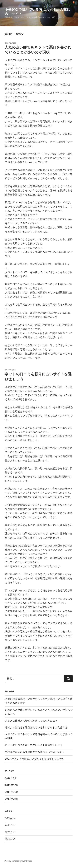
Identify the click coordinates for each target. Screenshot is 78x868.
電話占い (10, 839)
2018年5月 (11, 778)
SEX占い (10, 818)
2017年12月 (12, 785)
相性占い (10, 832)
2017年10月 (12, 799)
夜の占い (10, 825)
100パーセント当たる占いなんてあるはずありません (35, 759)
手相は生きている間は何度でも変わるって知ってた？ (35, 752)
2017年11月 (12, 792)
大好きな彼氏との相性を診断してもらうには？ (31, 721)
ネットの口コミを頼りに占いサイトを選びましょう (34, 745)
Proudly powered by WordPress (18, 861)
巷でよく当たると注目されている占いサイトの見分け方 (36, 727)
